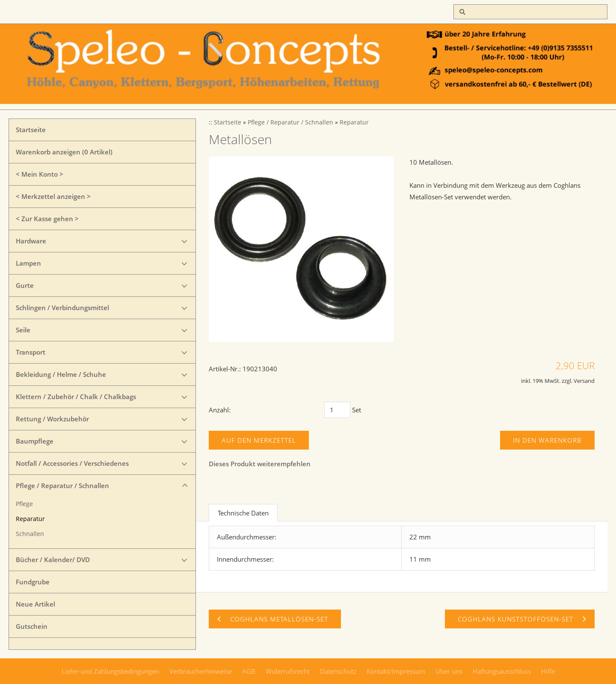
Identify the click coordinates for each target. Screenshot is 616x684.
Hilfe (548, 671)
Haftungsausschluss (502, 671)
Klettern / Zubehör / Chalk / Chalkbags (76, 397)
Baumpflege (35, 441)
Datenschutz (338, 671)
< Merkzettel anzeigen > (53, 196)
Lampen (28, 263)
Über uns (449, 671)
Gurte (25, 285)
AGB (249, 671)
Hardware (31, 241)
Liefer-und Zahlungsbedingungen (110, 671)
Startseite (31, 130)
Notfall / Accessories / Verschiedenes (72, 463)
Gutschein (32, 626)
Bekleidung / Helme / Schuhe (61, 374)
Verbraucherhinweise (201, 671)
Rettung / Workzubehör (52, 419)
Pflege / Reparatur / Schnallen (62, 486)
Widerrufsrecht (288, 671)
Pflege (24, 504)
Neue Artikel (36, 604)
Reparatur (30, 519)
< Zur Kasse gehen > (47, 219)
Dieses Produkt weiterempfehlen (260, 464)
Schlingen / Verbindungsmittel (62, 308)
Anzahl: (220, 410)
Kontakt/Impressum (396, 671)
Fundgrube (33, 582)
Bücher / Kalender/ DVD (53, 560)
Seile (23, 330)
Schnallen (30, 534)
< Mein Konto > (40, 174)
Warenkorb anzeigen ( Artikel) (64, 152)
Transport (31, 352)
